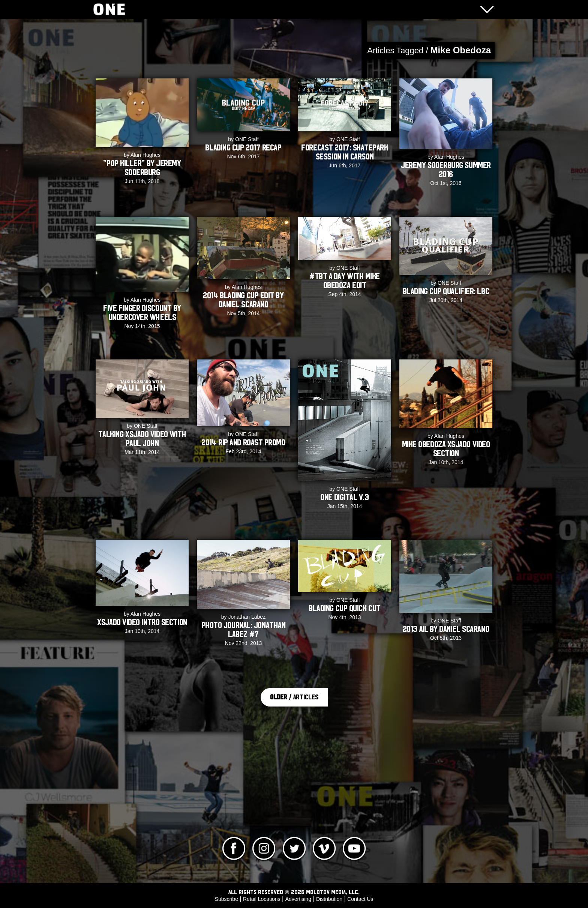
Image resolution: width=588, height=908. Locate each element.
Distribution (329, 899)
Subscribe (226, 899)
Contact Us (360, 899)
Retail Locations (262, 899)
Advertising (298, 899)
